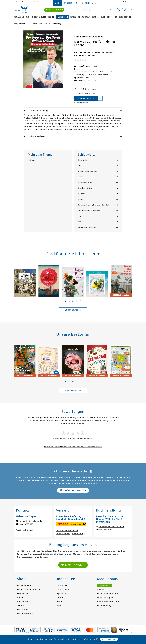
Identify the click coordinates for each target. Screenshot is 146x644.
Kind (80, 222)
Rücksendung (78, 534)
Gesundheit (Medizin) (85, 188)
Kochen (80, 199)
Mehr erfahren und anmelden (73, 490)
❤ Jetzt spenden (54, 10)
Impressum (33, 639)
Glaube (95, 17)
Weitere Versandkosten (67, 531)
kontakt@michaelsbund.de (31, 521)
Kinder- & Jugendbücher (43, 17)
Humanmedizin (83, 160)
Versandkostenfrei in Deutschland (30, 2)
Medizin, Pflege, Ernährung (87, 227)
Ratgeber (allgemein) (85, 183)
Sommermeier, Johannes (89, 37)
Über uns (101, 590)
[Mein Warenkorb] (130, 9)
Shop (57, 3)
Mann (80, 166)
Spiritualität (63, 594)
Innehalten (71, 3)
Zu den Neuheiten (73, 310)
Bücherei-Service (123, 17)
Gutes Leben (63, 590)
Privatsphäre (60, 639)
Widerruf (88, 639)
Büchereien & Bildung (107, 594)
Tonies (73, 17)
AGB (96, 639)
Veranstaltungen (105, 598)
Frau (79, 216)
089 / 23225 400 (26, 524)
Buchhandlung (104, 606)
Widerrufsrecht (63, 534)
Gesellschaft (63, 586)
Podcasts (61, 598)
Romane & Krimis (22, 17)
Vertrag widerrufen (109, 639)
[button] (65, 301)
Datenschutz (46, 639)
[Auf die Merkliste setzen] (100, 98)
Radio (60, 602)
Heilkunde (81, 194)
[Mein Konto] (118, 9)
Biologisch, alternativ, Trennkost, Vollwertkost (93, 205)
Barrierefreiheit (75, 639)
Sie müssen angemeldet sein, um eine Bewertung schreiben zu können (73, 447)
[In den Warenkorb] (86, 98)
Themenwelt (84, 17)
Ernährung (31, 160)
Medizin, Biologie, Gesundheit (88, 171)
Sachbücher (62, 17)
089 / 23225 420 (106, 530)
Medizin (81, 177)
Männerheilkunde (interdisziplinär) (90, 211)
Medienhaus (89, 3)
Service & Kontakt (124, 2)
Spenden (104, 586)
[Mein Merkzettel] (124, 10)
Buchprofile (107, 17)
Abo (59, 606)
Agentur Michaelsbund (108, 602)
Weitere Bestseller (73, 390)
